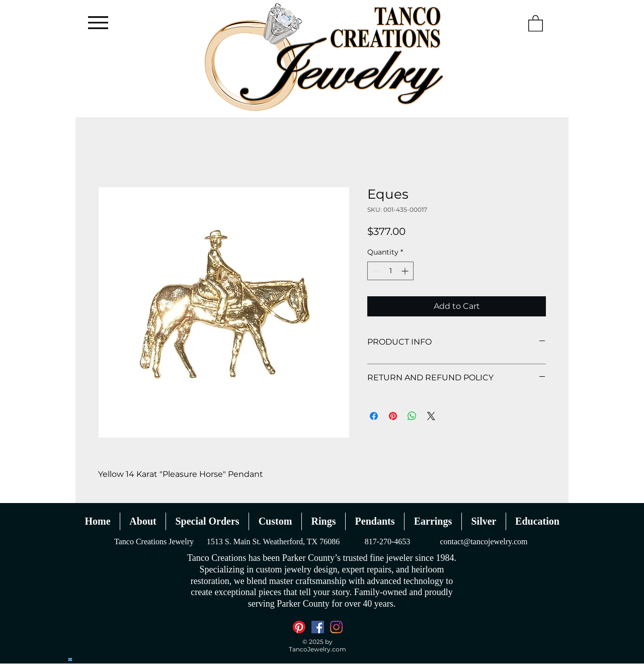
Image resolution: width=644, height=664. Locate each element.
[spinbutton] (390, 271)
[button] (536, 23)
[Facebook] (318, 627)
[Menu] (98, 22)
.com (338, 649)
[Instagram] (336, 627)
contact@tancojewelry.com (484, 542)
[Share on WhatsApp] (412, 416)
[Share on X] (431, 416)
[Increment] (406, 271)
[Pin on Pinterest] (393, 416)
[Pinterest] (299, 627)
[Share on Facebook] (374, 416)
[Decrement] (375, 271)
